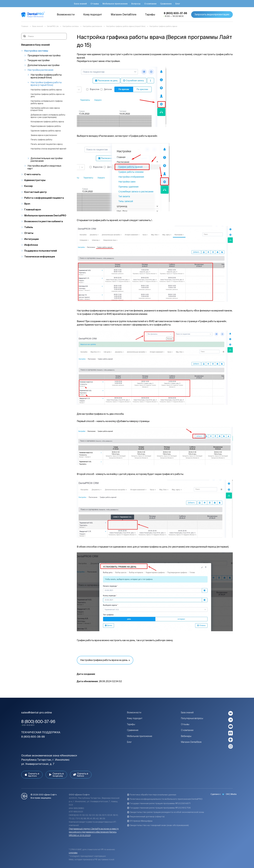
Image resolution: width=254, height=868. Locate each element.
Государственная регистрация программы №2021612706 (159, 808)
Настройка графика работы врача (46, 90)
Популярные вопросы (192, 718)
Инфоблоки (31, 245)
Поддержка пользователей (41, 251)
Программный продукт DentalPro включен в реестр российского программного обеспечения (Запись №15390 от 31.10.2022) (94, 832)
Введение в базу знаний (35, 45)
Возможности (134, 712)
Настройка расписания (40, 70)
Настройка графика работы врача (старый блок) (46, 84)
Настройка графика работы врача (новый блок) (46, 76)
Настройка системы (36, 51)
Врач (27, 204)
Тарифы (131, 724)
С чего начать (32, 174)
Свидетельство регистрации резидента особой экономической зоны (166, 812)
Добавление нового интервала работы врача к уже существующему (48, 116)
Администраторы (35, 180)
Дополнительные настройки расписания (47, 160)
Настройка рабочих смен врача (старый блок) (45, 109)
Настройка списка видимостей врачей (48, 149)
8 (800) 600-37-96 (38, 722)
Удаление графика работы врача (46, 131)
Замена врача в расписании (44, 135)
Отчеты (29, 233)
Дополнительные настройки (43, 65)
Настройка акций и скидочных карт (44, 167)
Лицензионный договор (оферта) (146, 817)
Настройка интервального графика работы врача (47, 102)
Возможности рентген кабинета (44, 221)
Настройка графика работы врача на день (48, 95)
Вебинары (186, 736)
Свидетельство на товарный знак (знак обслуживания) (158, 825)
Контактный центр (35, 192)
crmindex (73, 853)
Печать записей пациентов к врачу (47, 144)
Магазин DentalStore (191, 742)
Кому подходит (135, 718)
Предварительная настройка (44, 55)
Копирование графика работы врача (47, 122)
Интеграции (32, 239)
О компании (187, 730)
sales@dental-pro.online (37, 712)
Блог (129, 742)
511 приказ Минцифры (140, 821)
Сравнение (133, 730)
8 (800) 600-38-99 (33, 737)
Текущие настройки (39, 60)
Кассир (29, 186)
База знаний (187, 712)
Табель (29, 227)
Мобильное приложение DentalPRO (45, 216)
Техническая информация (40, 257)
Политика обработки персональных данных (152, 795)
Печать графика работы (41, 140)
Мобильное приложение (140, 736)
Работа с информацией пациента (44, 198)
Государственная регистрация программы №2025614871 (159, 803)
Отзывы (185, 724)
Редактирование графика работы (46, 126)
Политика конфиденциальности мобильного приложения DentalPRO (165, 799)
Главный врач (33, 210)
